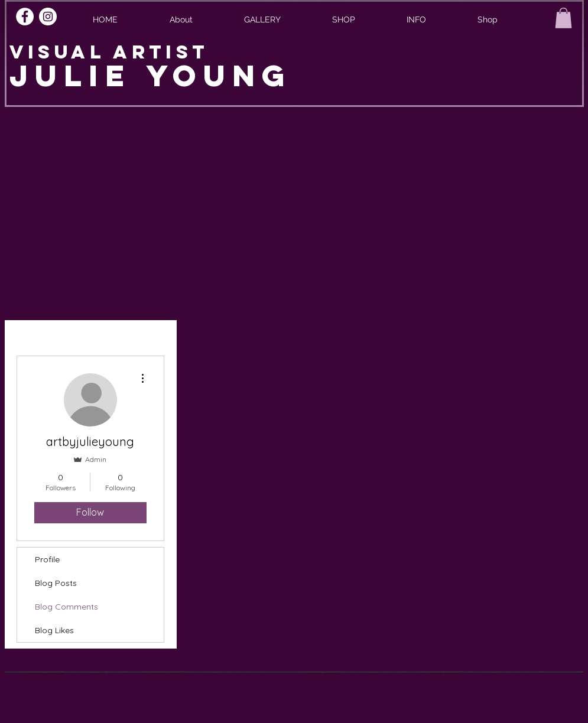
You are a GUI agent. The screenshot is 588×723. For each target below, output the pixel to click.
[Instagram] (48, 17)
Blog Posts (56, 583)
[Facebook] (25, 17)
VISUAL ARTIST (109, 52)
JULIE (78, 76)
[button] (417, 19)
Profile (47, 559)
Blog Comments (66, 607)
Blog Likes (54, 630)
